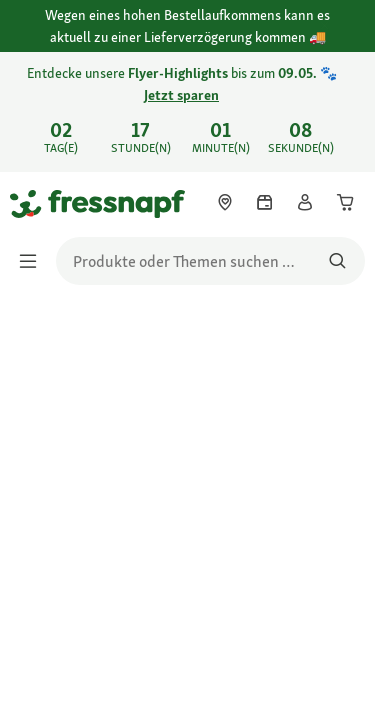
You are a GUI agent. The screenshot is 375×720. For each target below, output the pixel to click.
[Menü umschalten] (34, 261)
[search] (210, 261)
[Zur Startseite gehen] (33, 203)
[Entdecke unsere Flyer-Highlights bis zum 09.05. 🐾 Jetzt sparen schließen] (343, 98)
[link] (187, 112)
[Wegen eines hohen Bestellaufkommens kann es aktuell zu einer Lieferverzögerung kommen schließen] (343, 27)
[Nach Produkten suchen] (337, 261)
